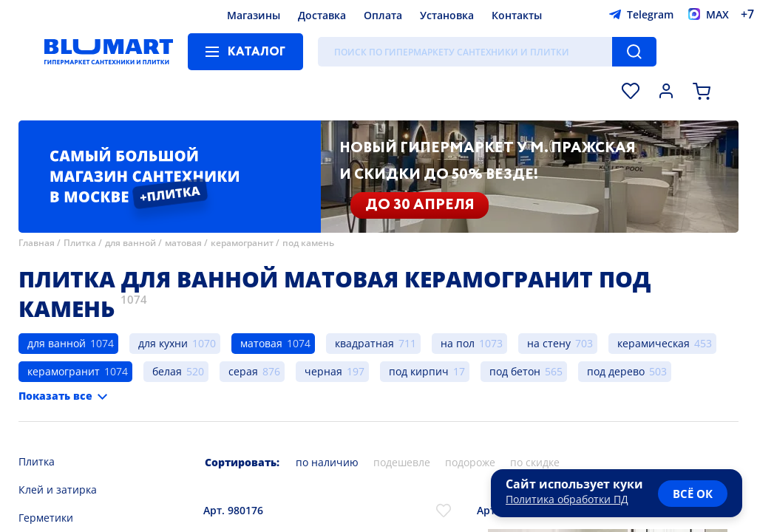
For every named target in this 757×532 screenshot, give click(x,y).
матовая (183, 243)
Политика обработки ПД (567, 499)
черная (323, 371)
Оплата (383, 15)
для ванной (130, 243)
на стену (549, 343)
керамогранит (242, 243)
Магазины (254, 15)
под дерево (616, 371)
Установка (447, 15)
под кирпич (419, 371)
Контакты (517, 15)
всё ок (693, 494)
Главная (37, 243)
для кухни (163, 343)
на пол (458, 343)
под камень (308, 243)
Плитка (80, 243)
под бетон (515, 371)
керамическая (654, 343)
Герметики (46, 518)
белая (167, 371)
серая (243, 371)
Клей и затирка (58, 490)
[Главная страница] (109, 52)
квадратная (364, 343)
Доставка (322, 15)
